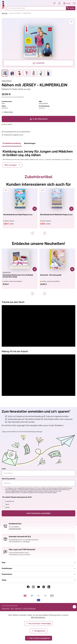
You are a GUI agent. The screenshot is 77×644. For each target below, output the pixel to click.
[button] (12, 165)
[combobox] (36, 8)
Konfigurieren (40, 631)
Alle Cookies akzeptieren (40, 638)
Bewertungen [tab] (30, 143)
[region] (38, 47)
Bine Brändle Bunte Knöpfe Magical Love (18, 215)
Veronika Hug (7, 272)
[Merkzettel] (54, 3)
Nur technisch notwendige (40, 624)
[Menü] (74, 3)
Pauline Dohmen (7, 81)
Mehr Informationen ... (38, 617)
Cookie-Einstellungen (29, 609)
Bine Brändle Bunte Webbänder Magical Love (56, 215)
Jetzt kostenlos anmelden (39, 513)
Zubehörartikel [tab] (38, 177)
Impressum (18, 609)
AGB (12, 609)
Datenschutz (6, 609)
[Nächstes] (45, 233)
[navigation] (38, 234)
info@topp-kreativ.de (15, 529)
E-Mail (4, 469)
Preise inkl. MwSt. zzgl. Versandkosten (13, 97)
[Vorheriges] (32, 233)
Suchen (71, 8)
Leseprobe (39, 63)
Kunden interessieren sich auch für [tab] (39, 184)
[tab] (12, 144)
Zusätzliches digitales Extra (14, 135)
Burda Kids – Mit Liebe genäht (51, 275)
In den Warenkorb (39, 119)
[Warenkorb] (67, 3)
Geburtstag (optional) (8, 479)
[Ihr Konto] (59, 3)
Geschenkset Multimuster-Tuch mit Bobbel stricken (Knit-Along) (18, 276)
